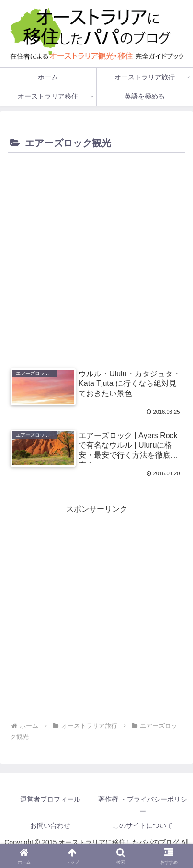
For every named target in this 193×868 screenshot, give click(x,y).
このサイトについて (143, 825)
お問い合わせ (50, 825)
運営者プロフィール (50, 799)
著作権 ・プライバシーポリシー (143, 805)
